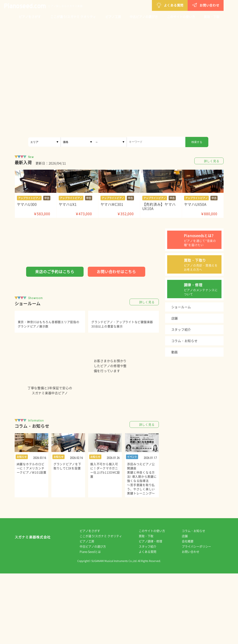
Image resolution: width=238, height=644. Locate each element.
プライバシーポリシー (199, 617)
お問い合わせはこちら (116, 272)
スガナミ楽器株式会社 (33, 609)
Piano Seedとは (93, 622)
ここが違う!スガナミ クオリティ (73, 17)
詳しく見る (212, 161)
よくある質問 (148, 5)
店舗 (188, 606)
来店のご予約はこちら (55, 272)
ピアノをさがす (30, 17)
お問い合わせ (184, 5)
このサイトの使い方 (181, 17)
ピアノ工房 (113, 17)
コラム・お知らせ (196, 601)
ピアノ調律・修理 (153, 612)
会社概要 (191, 612)
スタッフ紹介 (150, 617)
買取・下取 (212, 17)
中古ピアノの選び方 (144, 17)
